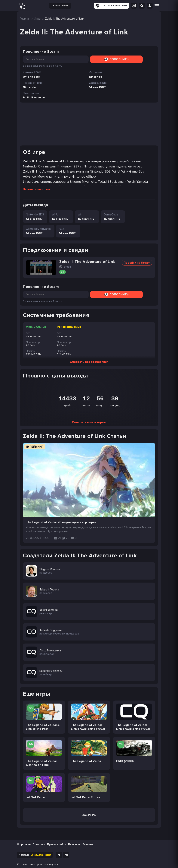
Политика (39, 844)
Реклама (88, 844)
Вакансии (74, 844)
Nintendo (29, 87)
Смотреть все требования (89, 362)
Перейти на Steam (137, 263)
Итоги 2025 (60, 6)
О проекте (24, 844)
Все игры (89, 815)
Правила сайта (57, 844)
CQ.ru (23, 865)
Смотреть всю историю (89, 422)
